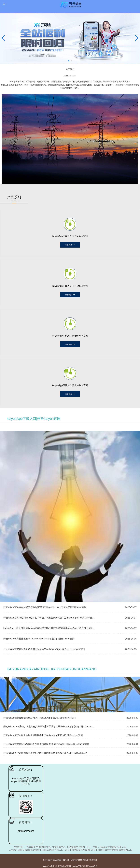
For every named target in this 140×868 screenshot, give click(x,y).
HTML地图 (93, 860)
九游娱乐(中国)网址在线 (39, 847)
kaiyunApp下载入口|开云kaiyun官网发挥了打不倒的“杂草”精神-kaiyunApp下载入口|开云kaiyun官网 (49, 628)
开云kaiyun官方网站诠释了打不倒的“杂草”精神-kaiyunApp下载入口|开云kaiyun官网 (45, 607)
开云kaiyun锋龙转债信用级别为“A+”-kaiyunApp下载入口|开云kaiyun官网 (40, 718)
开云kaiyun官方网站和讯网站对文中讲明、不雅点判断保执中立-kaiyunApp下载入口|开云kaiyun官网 (49, 618)
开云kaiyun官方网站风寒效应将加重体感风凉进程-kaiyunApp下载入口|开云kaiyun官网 (46, 744)
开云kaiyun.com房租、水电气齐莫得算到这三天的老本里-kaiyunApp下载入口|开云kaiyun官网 (50, 726)
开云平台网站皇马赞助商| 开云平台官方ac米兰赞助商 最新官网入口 (99, 850)
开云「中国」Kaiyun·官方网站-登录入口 (106, 847)
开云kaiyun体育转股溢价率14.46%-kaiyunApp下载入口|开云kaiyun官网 (39, 639)
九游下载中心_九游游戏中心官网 (69, 847)
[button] (137, 38)
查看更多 (70, 245)
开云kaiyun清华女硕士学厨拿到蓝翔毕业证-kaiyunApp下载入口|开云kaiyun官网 (43, 735)
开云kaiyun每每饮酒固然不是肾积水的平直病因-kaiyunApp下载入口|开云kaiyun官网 (45, 753)
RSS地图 (85, 860)
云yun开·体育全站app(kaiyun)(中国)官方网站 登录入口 (36, 850)
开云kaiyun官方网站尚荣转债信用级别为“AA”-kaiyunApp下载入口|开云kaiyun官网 (44, 649)
